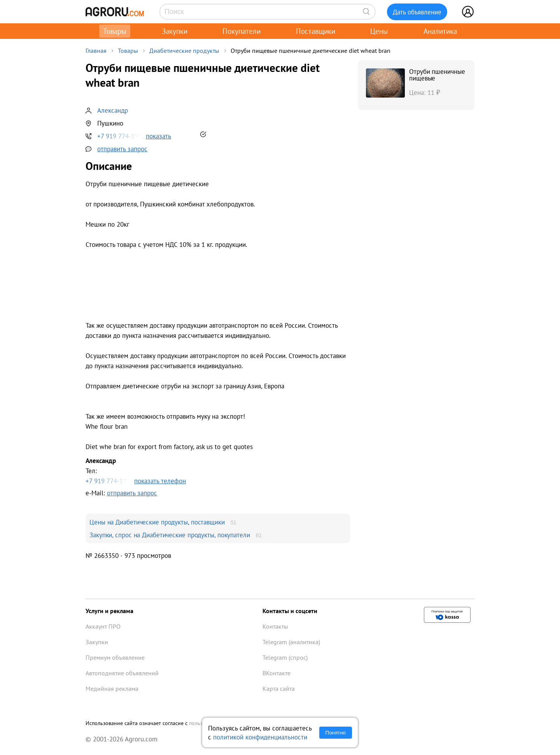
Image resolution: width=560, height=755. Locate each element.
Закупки (175, 31)
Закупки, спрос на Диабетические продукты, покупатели (170, 535)
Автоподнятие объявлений (122, 673)
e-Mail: (121, 493)
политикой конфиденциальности (260, 737)
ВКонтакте (276, 673)
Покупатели (241, 31)
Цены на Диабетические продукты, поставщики (157, 522)
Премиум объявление (115, 657)
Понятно (336, 733)
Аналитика (440, 31)
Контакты (275, 626)
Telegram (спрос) (285, 657)
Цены (379, 31)
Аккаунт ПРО (103, 626)
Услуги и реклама (109, 611)
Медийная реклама (112, 689)
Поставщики (316, 31)
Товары (115, 31)
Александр (113, 110)
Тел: (218, 471)
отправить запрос (122, 149)
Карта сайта (279, 689)
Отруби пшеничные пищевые (437, 75)
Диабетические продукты (184, 51)
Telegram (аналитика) (291, 642)
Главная (96, 51)
